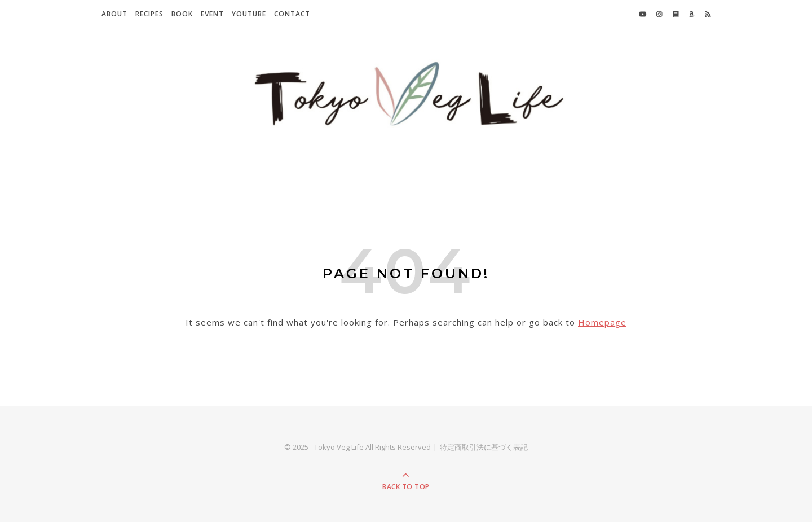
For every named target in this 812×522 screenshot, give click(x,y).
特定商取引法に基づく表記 (484, 447)
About (114, 14)
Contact (292, 14)
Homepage (602, 322)
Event (212, 14)
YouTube (249, 14)
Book (182, 14)
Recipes (149, 14)
